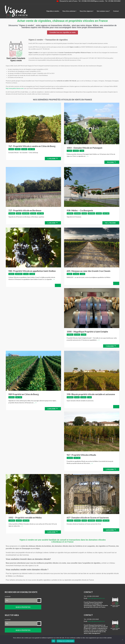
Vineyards (26, 213)
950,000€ (111, 162)
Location (8, 597)
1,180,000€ (53, 223)
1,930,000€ (53, 158)
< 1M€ (82, 151)
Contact (116, 11)
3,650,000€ (111, 530)
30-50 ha (33, 213)
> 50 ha (69, 151)
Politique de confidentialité (65, 641)
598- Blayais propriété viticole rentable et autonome (91, 394)
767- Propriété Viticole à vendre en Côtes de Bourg (32, 146)
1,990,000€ (111, 469)
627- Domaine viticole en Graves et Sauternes (88, 518)
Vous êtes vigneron (86, 11)
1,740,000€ (110, 223)
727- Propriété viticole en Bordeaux (25, 210)
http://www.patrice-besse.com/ (15, 88)
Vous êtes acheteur (69, 11)
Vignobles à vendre (53, 11)
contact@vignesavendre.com (96, 598)
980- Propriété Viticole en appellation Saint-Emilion (32, 271)
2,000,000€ (53, 409)
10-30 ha (24, 149)
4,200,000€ (53, 532)
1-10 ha (26, 274)
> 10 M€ (82, 274)
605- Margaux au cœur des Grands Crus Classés (89, 271)
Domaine (12, 213)
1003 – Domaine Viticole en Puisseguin (84, 148)
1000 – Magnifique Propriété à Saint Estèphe (87, 332)
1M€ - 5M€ (31, 149)
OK (53, 641)
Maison (18, 149)
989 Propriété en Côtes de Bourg (24, 394)
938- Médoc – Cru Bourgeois (80, 210)
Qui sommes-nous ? (103, 11)
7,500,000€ (111, 346)
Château (70, 213)
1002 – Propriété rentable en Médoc (25, 518)
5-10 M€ (32, 274)
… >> (87, 156)
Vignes (11, 149)
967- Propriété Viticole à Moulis (81, 455)
